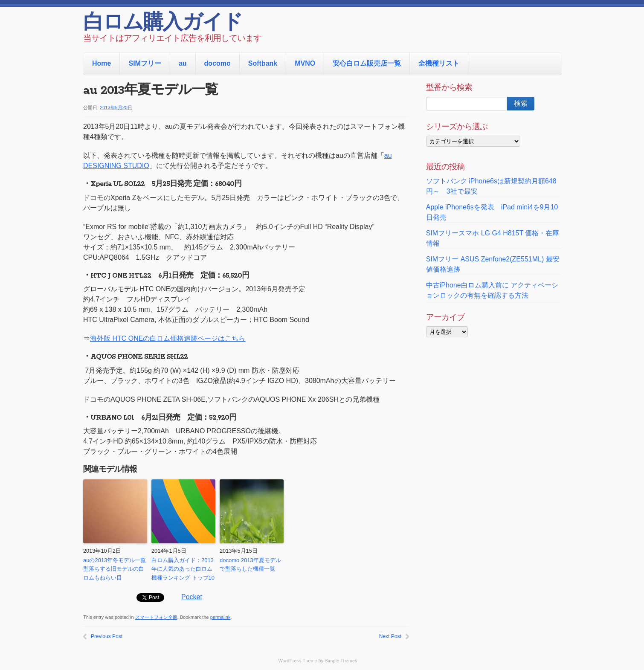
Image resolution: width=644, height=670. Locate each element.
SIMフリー (145, 63)
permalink (220, 617)
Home (102, 63)
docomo (218, 63)
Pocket (192, 597)
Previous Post (107, 636)
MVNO (305, 63)
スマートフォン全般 (156, 617)
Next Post (390, 636)
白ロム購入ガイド (163, 23)
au (183, 63)
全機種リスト (439, 63)
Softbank (263, 63)
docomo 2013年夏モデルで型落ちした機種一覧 (250, 565)
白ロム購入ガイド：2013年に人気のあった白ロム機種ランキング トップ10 (183, 569)
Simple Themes (341, 661)
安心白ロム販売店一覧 (367, 63)
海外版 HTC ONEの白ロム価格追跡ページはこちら (168, 338)
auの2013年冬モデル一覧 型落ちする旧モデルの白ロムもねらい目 (115, 569)
